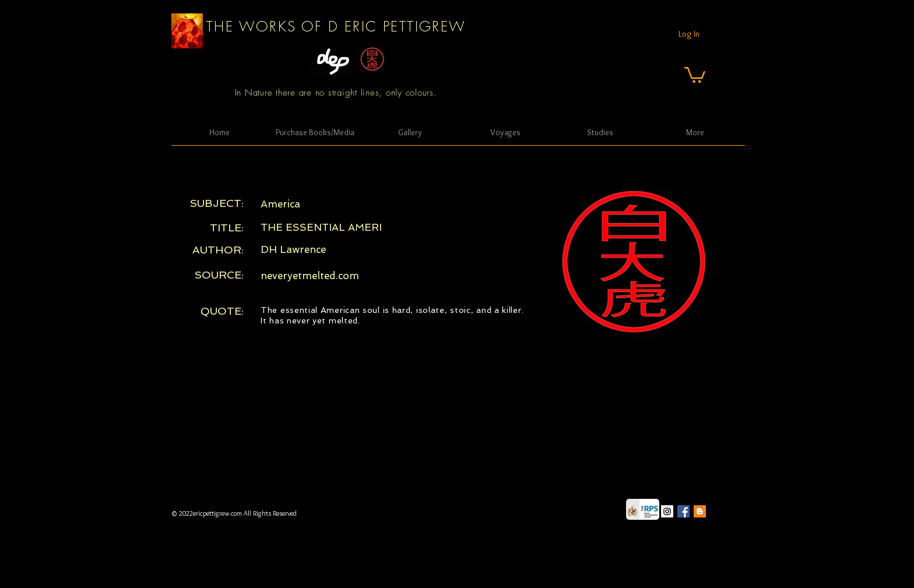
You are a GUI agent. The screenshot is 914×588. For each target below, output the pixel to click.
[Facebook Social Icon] (683, 511)
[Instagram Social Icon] (667, 511)
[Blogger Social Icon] (700, 511)
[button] (695, 74)
